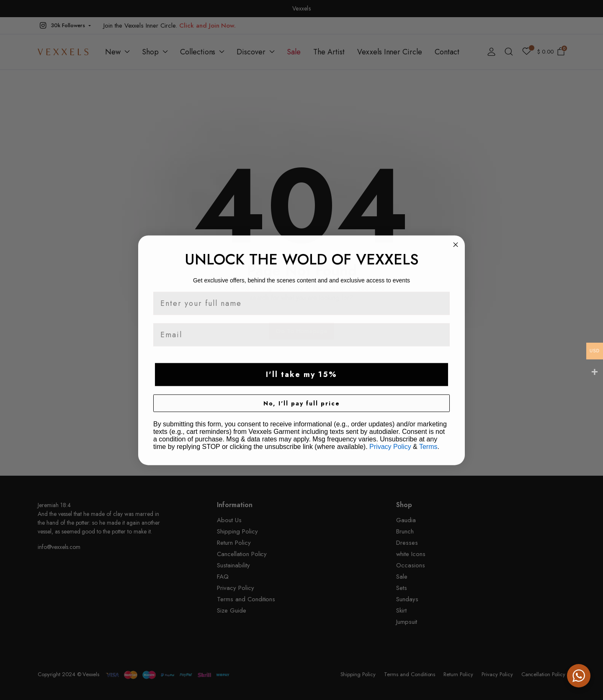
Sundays (407, 599)
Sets (402, 588)
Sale (294, 52)
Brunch (405, 531)
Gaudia (406, 520)
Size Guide (232, 610)
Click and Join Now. (207, 26)
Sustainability (233, 565)
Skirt (401, 610)
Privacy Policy (236, 588)
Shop (150, 52)
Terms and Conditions (246, 599)
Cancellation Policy (242, 554)
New (113, 52)
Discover (251, 52)
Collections (198, 52)
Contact (447, 52)
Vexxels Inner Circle (390, 52)
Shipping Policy (237, 531)
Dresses (407, 543)
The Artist (329, 52)
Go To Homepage (302, 331)
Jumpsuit (407, 622)
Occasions (411, 565)
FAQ (223, 577)
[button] (64, 26)
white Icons (411, 554)
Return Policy (234, 543)
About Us (229, 520)
